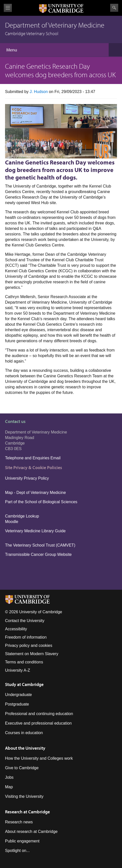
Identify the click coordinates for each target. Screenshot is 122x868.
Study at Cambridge (24, 684)
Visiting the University (24, 796)
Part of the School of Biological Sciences (41, 502)
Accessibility (16, 629)
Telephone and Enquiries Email (33, 458)
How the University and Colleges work (39, 758)
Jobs (9, 777)
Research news (19, 822)
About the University (25, 748)
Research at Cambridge (27, 812)
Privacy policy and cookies (29, 645)
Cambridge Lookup (22, 516)
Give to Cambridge (22, 768)
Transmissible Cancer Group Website (38, 554)
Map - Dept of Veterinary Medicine (35, 493)
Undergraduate (18, 695)
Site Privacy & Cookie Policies (34, 467)
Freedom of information (26, 637)
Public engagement (22, 841)
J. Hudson (39, 92)
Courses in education (24, 733)
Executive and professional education (38, 723)
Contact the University (25, 621)
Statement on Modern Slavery (32, 654)
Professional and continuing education (39, 714)
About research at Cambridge (31, 832)
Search (114, 8)
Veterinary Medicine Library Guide (35, 531)
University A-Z (18, 670)
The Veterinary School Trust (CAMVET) (40, 545)
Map (9, 787)
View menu (8, 8)
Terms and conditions (24, 662)
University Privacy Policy (28, 478)
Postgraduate (17, 704)
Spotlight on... (17, 851)
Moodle (12, 522)
